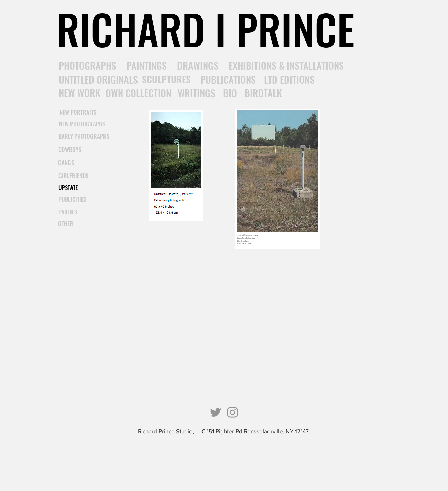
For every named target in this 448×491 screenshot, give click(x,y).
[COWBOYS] (70, 149)
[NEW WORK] (80, 93)
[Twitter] (216, 412)
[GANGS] (66, 163)
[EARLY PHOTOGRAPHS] (84, 136)
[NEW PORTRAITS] (78, 112)
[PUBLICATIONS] (228, 80)
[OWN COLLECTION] (138, 93)
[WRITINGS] (196, 93)
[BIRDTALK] (263, 93)
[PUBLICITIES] (73, 199)
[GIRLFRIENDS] (74, 176)
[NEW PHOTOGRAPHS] (82, 124)
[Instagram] (232, 412)
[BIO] (230, 93)
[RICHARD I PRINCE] (206, 29)
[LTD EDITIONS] (289, 80)
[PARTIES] (68, 212)
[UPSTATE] (68, 188)
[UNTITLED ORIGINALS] (98, 80)
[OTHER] (66, 224)
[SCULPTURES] (166, 79)
